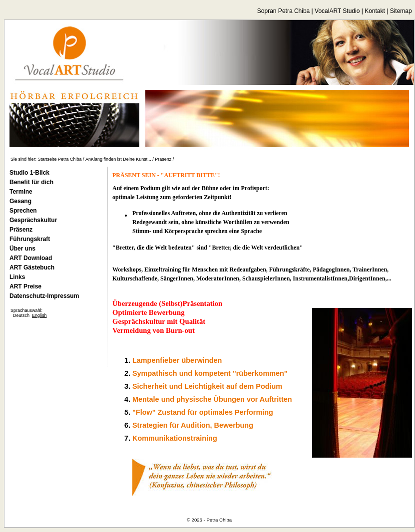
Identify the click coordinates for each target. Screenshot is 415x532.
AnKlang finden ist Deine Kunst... (118, 159)
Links (17, 277)
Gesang (20, 201)
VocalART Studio (337, 11)
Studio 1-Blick (29, 173)
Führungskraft (30, 239)
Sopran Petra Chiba (283, 11)
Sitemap (401, 11)
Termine (21, 192)
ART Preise (25, 286)
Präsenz (163, 159)
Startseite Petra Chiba (60, 159)
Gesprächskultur (33, 220)
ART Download (31, 258)
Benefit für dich (31, 182)
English (39, 315)
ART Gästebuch (32, 267)
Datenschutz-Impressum (44, 296)
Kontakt (375, 11)
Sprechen (23, 211)
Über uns (22, 249)
